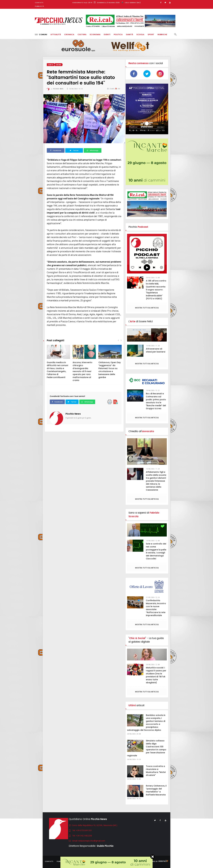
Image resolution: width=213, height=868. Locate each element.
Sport (151, 35)
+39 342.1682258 (84, 836)
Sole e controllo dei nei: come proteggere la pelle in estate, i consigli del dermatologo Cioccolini (156, 551)
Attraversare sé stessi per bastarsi (156, 350)
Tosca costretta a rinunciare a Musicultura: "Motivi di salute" (156, 771)
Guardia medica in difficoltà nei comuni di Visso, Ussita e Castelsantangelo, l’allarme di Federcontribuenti (57, 370)
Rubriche (162, 35)
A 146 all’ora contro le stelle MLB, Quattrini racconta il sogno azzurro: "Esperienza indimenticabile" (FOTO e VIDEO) (156, 290)
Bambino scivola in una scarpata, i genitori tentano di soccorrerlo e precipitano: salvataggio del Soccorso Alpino (146, 723)
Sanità (129, 35)
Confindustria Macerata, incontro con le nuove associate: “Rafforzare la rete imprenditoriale (156, 608)
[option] (58, 363)
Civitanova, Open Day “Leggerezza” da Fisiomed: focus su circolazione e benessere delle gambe (110, 370)
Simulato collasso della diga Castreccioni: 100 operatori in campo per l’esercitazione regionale (147, 748)
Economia (95, 35)
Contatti (39, 3)
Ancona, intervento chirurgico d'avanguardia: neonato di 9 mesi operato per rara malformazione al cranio (82, 371)
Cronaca (69, 35)
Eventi (107, 35)
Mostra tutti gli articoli (147, 308)
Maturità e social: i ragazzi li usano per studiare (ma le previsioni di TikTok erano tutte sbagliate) (156, 675)
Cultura (82, 35)
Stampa (111, 89)
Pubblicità (39, 6)
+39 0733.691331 (84, 830)
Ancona (59, 65)
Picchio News (73, 414)
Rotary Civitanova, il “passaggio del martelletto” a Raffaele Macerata (156, 790)
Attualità (56, 35)
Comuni (41, 35)
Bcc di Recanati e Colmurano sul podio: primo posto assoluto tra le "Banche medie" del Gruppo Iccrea (156, 401)
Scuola (140, 35)
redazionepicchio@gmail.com (92, 841)
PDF (118, 89)
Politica (118, 35)
